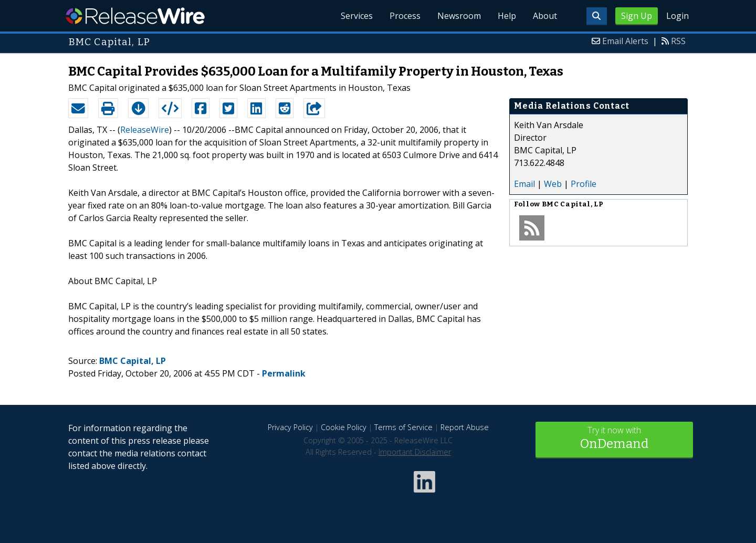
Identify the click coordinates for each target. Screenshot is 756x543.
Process (405, 16)
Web (553, 184)
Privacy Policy (290, 427)
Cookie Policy (344, 427)
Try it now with (614, 439)
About (545, 16)
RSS (678, 41)
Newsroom (459, 16)
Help (507, 16)
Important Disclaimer (415, 452)
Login (678, 16)
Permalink (284, 373)
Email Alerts (625, 41)
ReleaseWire (135, 16)
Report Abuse (465, 427)
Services (357, 16)
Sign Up (637, 16)
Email (524, 184)
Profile (584, 184)
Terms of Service (403, 427)
